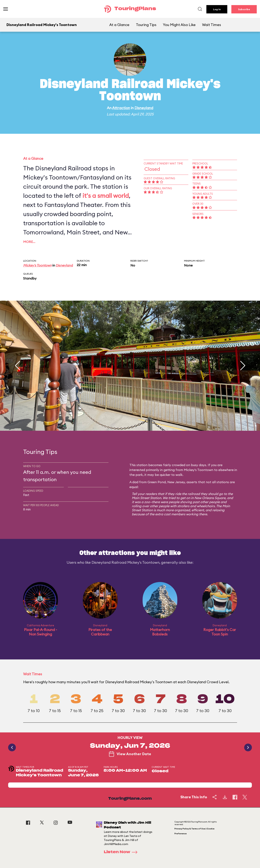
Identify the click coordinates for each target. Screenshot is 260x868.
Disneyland (144, 108)
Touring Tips (146, 25)
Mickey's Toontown (37, 265)
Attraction (121, 108)
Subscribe (244, 9)
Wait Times (212, 25)
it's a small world (106, 196)
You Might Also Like (179, 25)
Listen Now (122, 852)
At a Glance (119, 25)
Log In (217, 9)
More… (29, 242)
